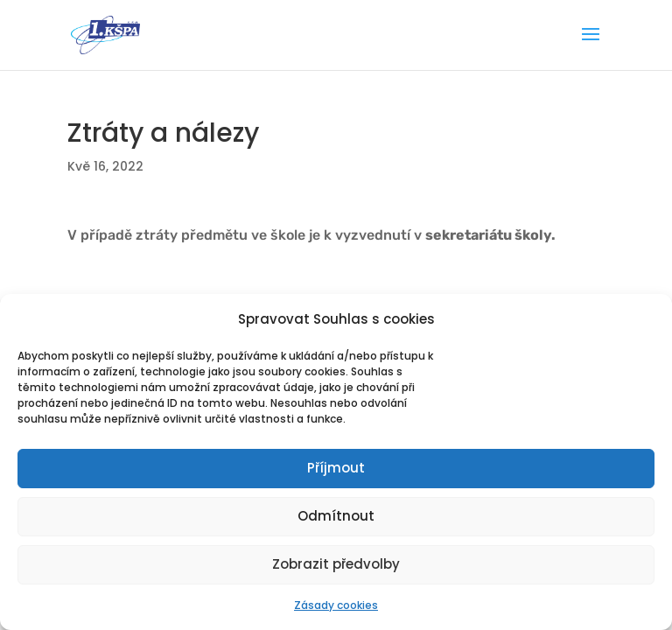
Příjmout (336, 468)
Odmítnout (336, 516)
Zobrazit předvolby (336, 564)
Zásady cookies (336, 605)
